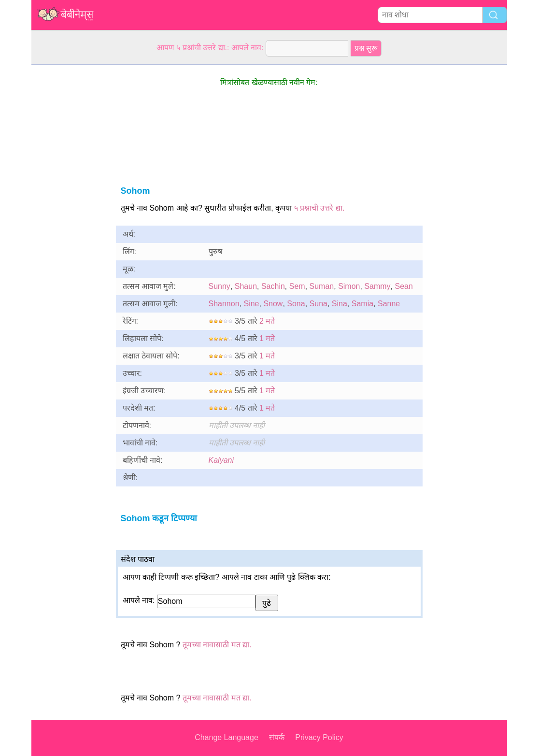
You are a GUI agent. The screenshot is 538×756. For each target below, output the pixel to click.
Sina (340, 304)
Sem (297, 286)
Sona (296, 304)
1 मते (267, 338)
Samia (362, 304)
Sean (404, 286)
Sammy (377, 286)
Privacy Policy (319, 737)
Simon (349, 286)
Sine (251, 304)
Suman (322, 286)
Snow (273, 304)
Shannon (224, 304)
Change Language (227, 737)
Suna (319, 304)
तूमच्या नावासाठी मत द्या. (217, 645)
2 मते (267, 321)
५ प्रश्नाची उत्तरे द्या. (319, 208)
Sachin (273, 286)
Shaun (246, 286)
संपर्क (277, 737)
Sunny (219, 286)
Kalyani (221, 460)
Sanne (389, 304)
